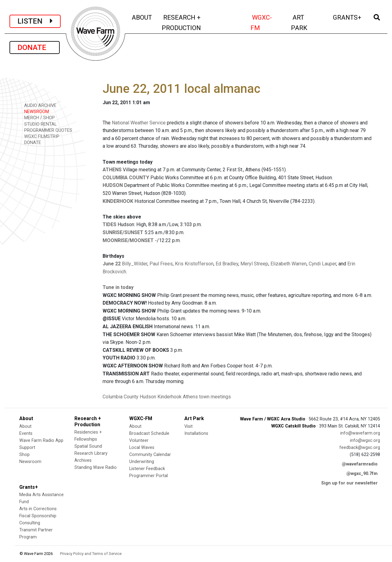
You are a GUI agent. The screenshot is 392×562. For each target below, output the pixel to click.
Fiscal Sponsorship (38, 516)
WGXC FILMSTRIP (40, 136)
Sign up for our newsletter (349, 483)
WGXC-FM (267, 23)
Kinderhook (170, 397)
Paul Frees (161, 264)
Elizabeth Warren (288, 264)
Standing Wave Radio (96, 467)
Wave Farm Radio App (41, 440)
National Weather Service (139, 123)
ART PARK (307, 23)
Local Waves (142, 448)
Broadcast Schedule (149, 433)
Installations (196, 433)
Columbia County (121, 397)
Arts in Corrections (38, 509)
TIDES (109, 224)
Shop (24, 455)
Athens (190, 397)
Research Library (91, 453)
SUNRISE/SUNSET (123, 232)
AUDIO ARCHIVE (38, 105)
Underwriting (142, 462)
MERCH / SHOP (37, 118)
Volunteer (139, 440)
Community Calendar (150, 455)
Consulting (30, 523)
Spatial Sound (88, 446)
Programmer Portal (149, 476)
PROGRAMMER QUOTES (46, 130)
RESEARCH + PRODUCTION (194, 23)
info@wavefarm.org (360, 433)
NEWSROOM (34, 111)
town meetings (215, 397)
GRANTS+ (348, 17)
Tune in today (118, 287)
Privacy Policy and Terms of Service (91, 554)
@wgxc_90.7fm (362, 474)
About (25, 426)
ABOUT (142, 17)
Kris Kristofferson (194, 264)
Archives (83, 460)
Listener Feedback (147, 469)
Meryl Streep (254, 264)
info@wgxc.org (365, 440)
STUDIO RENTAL (38, 124)
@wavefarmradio (360, 464)
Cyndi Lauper (322, 264)
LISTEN (35, 21)
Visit (188, 426)
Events (26, 433)
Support (27, 448)
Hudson (148, 397)
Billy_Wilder (135, 264)
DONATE (35, 47)
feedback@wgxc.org (360, 448)
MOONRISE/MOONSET (128, 240)
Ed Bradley (227, 264)
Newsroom (30, 462)
